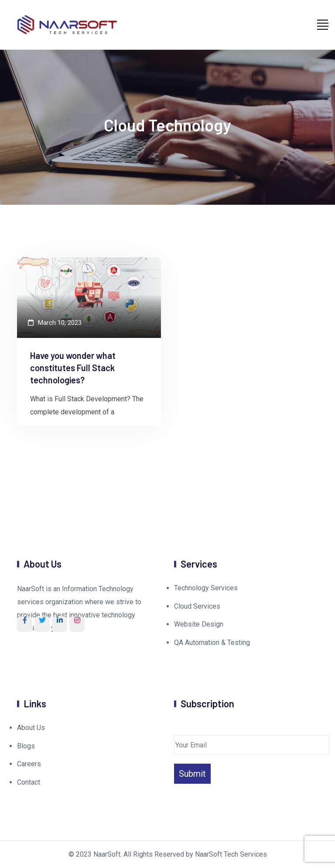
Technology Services (206, 588)
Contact (29, 782)
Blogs (26, 746)
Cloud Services (197, 606)
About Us (31, 728)
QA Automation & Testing (212, 642)
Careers (29, 764)
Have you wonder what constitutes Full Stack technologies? (73, 368)
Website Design (199, 624)
